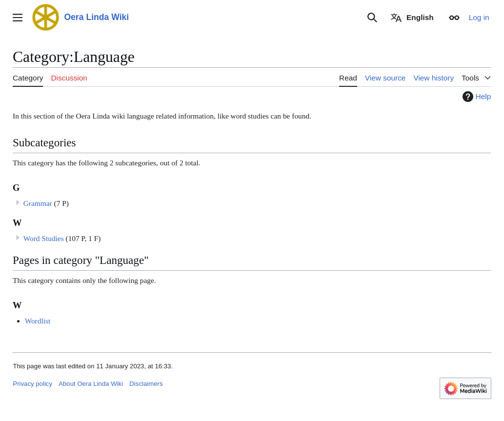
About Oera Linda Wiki (91, 384)
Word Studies (44, 238)
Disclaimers (146, 384)
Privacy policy (32, 384)
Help (476, 97)
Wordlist (38, 321)
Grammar (38, 203)
